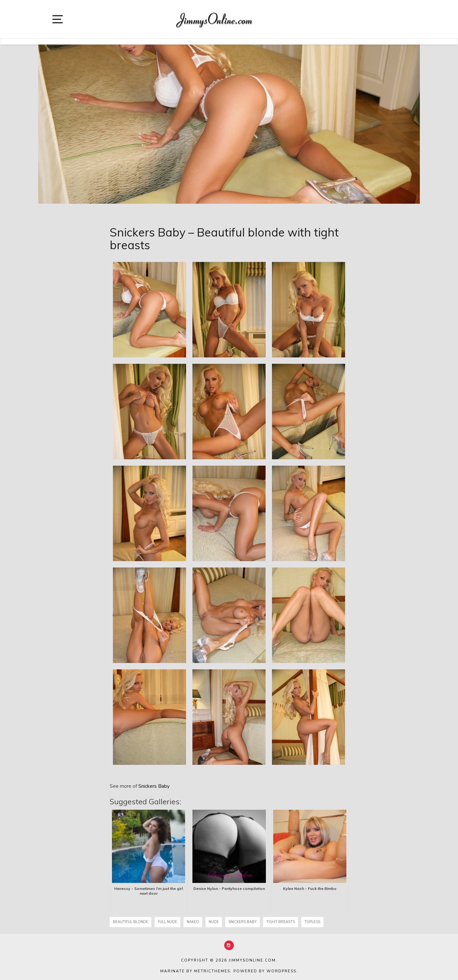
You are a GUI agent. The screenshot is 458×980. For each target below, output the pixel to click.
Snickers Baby (154, 786)
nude (214, 922)
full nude (167, 922)
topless (312, 922)
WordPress (281, 971)
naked (193, 922)
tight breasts (281, 922)
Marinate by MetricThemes (195, 971)
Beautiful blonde (131, 922)
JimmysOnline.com (252, 960)
